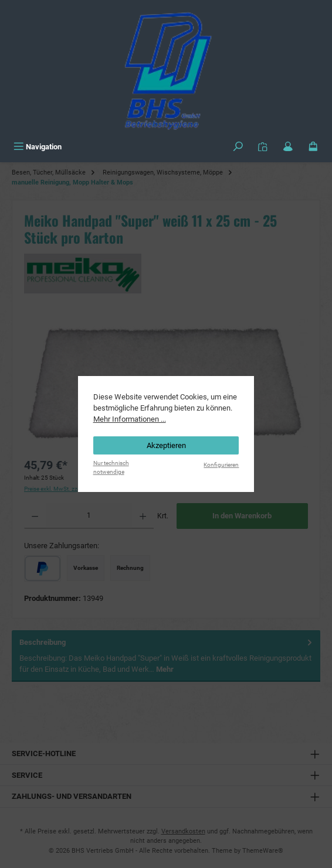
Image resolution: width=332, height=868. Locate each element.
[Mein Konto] (288, 147)
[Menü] (38, 147)
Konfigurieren (221, 465)
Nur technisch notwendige (111, 467)
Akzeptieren (166, 445)
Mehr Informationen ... (130, 419)
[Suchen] (238, 147)
